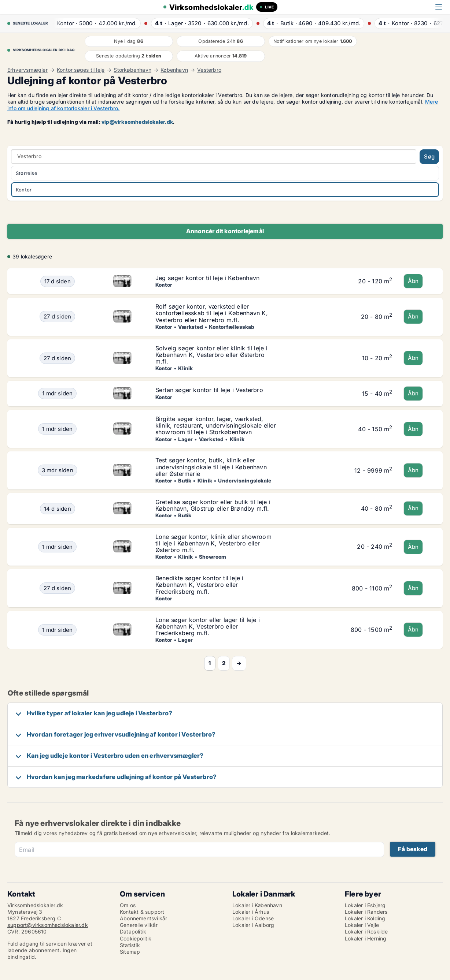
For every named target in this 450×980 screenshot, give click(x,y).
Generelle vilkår (139, 925)
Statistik (130, 945)
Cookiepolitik (136, 938)
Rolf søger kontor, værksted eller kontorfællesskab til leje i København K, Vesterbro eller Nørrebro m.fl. (212, 313)
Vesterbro (209, 70)
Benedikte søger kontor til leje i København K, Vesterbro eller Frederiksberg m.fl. (200, 585)
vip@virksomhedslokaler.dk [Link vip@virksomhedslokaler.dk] (137, 122)
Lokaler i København (257, 905)
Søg (429, 156)
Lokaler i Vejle (362, 925)
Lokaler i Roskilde (366, 931)
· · (94, 23)
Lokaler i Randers (366, 912)
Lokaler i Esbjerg (365, 905)
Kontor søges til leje (81, 70)
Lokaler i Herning (366, 938)
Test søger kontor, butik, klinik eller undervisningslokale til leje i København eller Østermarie (211, 467)
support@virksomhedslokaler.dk (48, 925)
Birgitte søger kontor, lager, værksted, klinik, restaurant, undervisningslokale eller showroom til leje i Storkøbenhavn (216, 425)
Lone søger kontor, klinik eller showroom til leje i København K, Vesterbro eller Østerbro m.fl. (213, 543)
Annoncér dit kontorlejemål (225, 231)
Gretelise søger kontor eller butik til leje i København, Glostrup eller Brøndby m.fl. (213, 505)
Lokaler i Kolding (365, 918)
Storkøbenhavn (132, 70)
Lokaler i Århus (251, 912)
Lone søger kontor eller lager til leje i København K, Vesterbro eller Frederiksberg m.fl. (208, 626)
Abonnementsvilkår (143, 918)
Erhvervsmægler (27, 70)
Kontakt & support (142, 912)
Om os (128, 905)
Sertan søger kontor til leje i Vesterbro (209, 390)
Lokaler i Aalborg (253, 925)
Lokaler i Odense (253, 918)
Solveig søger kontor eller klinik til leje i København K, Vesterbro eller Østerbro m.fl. (211, 355)
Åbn (413, 281)
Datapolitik (133, 931)
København (174, 70)
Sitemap (130, 952)
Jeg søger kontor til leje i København (207, 278)
